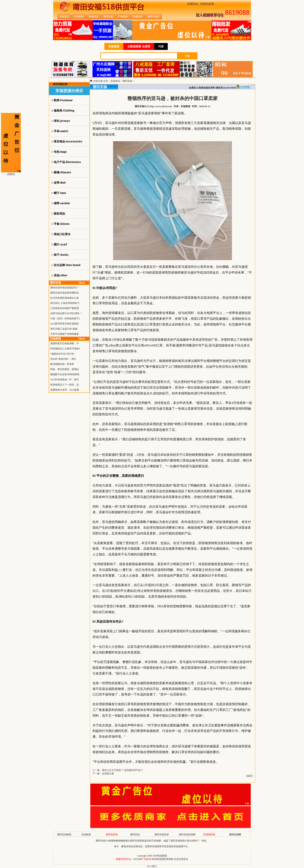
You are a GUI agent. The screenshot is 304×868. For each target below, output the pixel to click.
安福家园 (86, 835)
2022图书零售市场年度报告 (65, 324)
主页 (106, 81)
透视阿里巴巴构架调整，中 (65, 343)
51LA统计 (152, 866)
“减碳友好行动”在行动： (63, 354)
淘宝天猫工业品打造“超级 (64, 329)
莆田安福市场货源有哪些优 (65, 293)
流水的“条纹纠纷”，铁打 (63, 359)
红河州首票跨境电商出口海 (65, 298)
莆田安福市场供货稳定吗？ (65, 288)
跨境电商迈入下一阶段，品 (65, 385)
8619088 (138, 859)
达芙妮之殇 (108, 774)
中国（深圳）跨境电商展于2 (65, 319)
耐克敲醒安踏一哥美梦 (62, 364)
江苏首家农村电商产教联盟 (65, 308)
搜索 (188, 56)
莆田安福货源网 (187, 835)
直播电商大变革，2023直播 (65, 390)
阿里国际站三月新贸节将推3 (65, 349)
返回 (249, 776)
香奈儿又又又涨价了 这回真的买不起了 (122, 770)
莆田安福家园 (64, 835)
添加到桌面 (207, 4)
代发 (161, 46)
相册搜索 (114, 46)
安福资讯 (115, 81)
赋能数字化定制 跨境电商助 (65, 374)
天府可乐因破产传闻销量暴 (65, 334)
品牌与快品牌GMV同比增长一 (66, 313)
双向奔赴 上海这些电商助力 (65, 303)
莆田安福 (127, 81)
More (82, 283)
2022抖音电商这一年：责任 (65, 380)
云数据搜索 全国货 (139, 46)
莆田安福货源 (162, 835)
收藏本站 (193, 4)
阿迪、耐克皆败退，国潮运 (65, 369)
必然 (120, 570)
